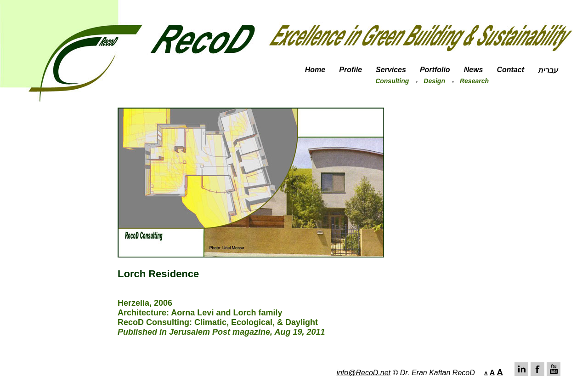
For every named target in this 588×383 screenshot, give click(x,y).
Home (315, 70)
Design (434, 81)
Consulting (392, 81)
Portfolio (435, 70)
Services (391, 70)
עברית (548, 70)
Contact (510, 70)
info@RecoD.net (363, 373)
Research (474, 81)
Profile (351, 70)
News (474, 70)
